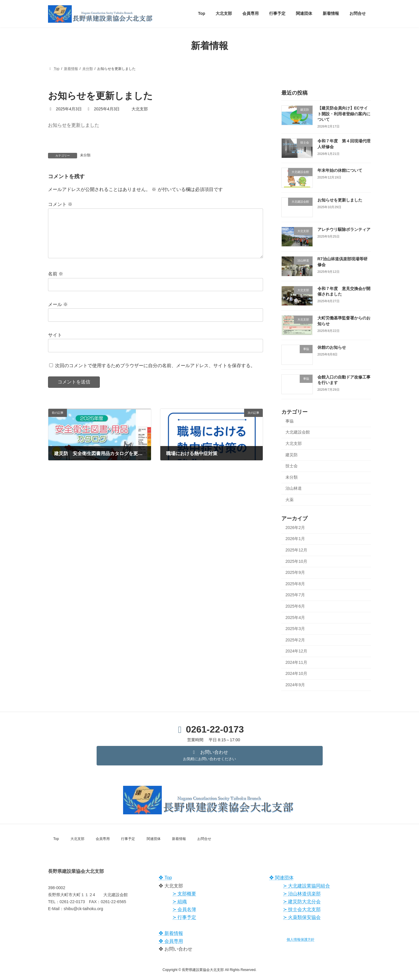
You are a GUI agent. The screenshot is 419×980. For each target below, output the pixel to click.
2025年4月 (295, 617)
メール (58, 314)
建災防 (292, 454)
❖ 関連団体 (281, 878)
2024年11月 (296, 662)
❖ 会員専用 (171, 941)
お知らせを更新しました (74, 125)
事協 (290, 421)
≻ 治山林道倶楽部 (302, 894)
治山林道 (294, 488)
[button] (210, 756)
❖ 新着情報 (171, 933)
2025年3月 (295, 629)
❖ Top (165, 878)
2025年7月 (295, 595)
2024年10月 (296, 673)
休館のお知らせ (332, 347)
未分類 (85, 155)
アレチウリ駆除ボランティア (344, 229)
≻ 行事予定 (184, 917)
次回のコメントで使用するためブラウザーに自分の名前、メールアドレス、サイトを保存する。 (155, 375)
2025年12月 (296, 550)
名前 (56, 283)
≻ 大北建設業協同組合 (307, 886)
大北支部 (294, 443)
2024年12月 (296, 651)
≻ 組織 (180, 902)
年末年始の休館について (340, 170)
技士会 (292, 466)
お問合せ (204, 839)
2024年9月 (295, 685)
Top (56, 839)
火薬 (290, 500)
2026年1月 (295, 539)
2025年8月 (295, 583)
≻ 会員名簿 (184, 909)
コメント (60, 204)
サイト (55, 344)
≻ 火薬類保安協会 (302, 917)
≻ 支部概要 (184, 894)
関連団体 (154, 839)
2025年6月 (295, 606)
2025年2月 (295, 640)
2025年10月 (296, 561)
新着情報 (179, 839)
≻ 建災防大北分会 (302, 902)
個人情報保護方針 (301, 940)
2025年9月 (295, 572)
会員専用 (103, 839)
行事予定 (128, 839)
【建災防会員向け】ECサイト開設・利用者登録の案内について (344, 114)
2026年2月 (295, 527)
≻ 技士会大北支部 (302, 909)
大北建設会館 (298, 432)
